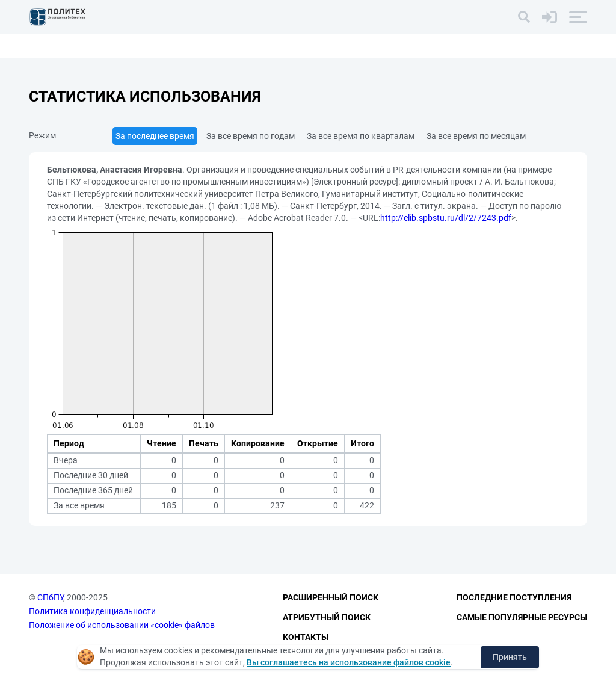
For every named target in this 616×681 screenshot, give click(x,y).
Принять (510, 657)
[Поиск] (524, 17)
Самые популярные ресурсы (522, 617)
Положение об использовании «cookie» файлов (122, 625)
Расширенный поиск (331, 597)
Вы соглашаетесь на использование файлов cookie (349, 662)
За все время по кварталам (361, 136)
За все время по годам (251, 136)
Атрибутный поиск (327, 617)
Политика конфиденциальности (92, 611)
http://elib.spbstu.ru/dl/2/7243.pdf (446, 218)
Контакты (306, 637)
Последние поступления (514, 597)
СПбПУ (50, 597)
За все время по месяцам (476, 136)
